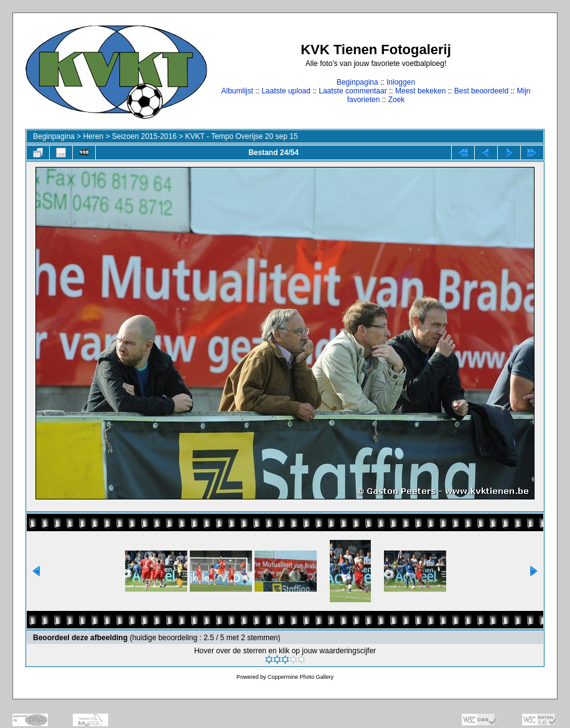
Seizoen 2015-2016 (144, 136)
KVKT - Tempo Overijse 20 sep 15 (242, 136)
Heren (93, 136)
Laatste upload (286, 91)
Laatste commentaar (353, 91)
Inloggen (401, 82)
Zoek (397, 100)
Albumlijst (237, 91)
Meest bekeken (420, 91)
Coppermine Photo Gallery (301, 677)
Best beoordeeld (481, 91)
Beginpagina (357, 82)
